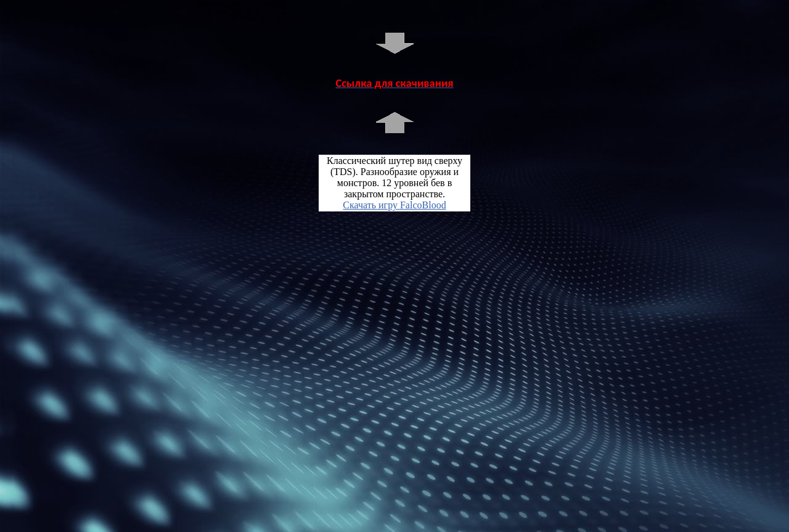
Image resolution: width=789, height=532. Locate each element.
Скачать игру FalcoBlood (394, 205)
